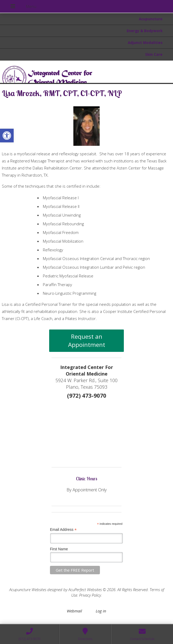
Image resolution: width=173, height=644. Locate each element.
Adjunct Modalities (145, 43)
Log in (101, 611)
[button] (7, 136)
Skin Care (154, 54)
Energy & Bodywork (145, 31)
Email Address (63, 530)
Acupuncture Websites (28, 590)
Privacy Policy (90, 595)
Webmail (74, 611)
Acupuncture (151, 19)
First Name (59, 549)
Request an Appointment (87, 341)
